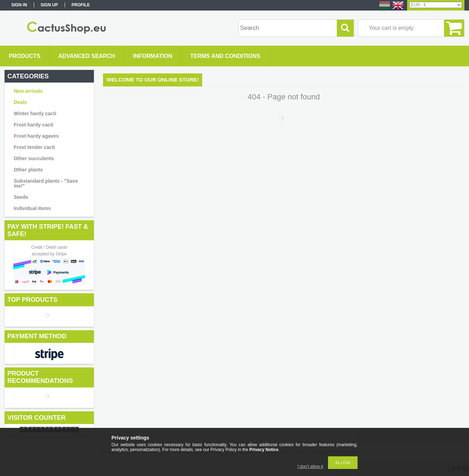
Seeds (21, 197)
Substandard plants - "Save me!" (46, 183)
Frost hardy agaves (36, 136)
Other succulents (34, 158)
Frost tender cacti (34, 147)
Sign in (19, 5)
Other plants (28, 170)
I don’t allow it (310, 467)
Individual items (32, 208)
